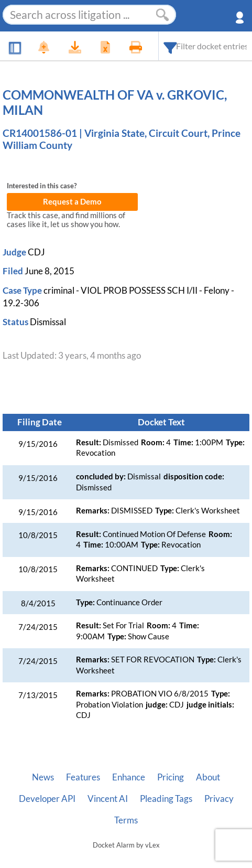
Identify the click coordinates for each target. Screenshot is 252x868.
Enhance (129, 777)
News (43, 777)
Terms (126, 820)
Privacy (219, 799)
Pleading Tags (166, 799)
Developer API (47, 799)
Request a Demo (72, 202)
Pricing (171, 777)
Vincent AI (108, 799)
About (208, 777)
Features (83, 777)
